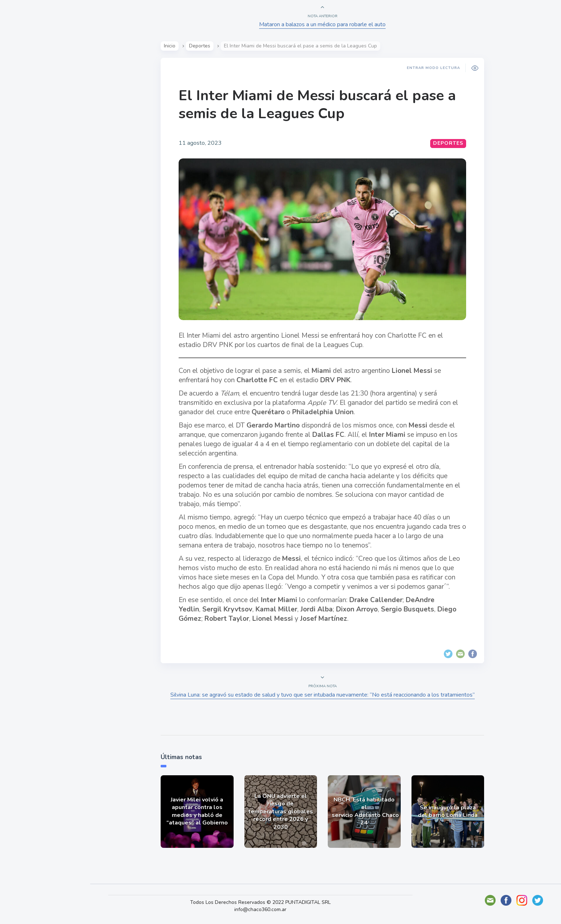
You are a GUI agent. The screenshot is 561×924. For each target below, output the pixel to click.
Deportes (28, 179)
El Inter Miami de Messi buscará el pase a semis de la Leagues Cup (319, 105)
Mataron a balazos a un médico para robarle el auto (324, 24)
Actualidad (31, 95)
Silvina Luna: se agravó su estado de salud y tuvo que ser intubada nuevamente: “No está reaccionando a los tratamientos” (324, 695)
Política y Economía (43, 129)
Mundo (25, 145)
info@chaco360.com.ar (265, 909)
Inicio (171, 46)
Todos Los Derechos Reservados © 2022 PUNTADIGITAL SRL (265, 902)
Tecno (23, 162)
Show (23, 112)
